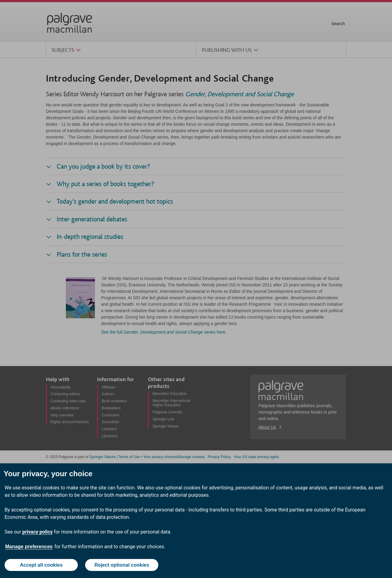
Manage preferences (29, 547)
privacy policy (38, 532)
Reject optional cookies (122, 565)
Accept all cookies (41, 565)
